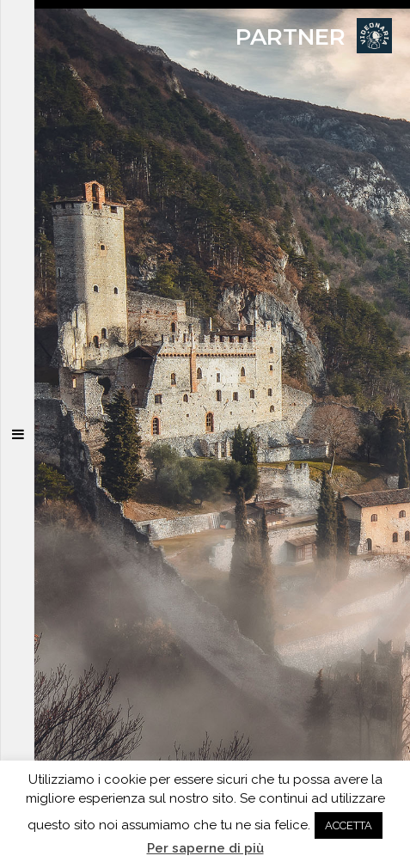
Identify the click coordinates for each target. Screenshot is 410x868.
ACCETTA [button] (349, 825)
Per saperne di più (205, 848)
